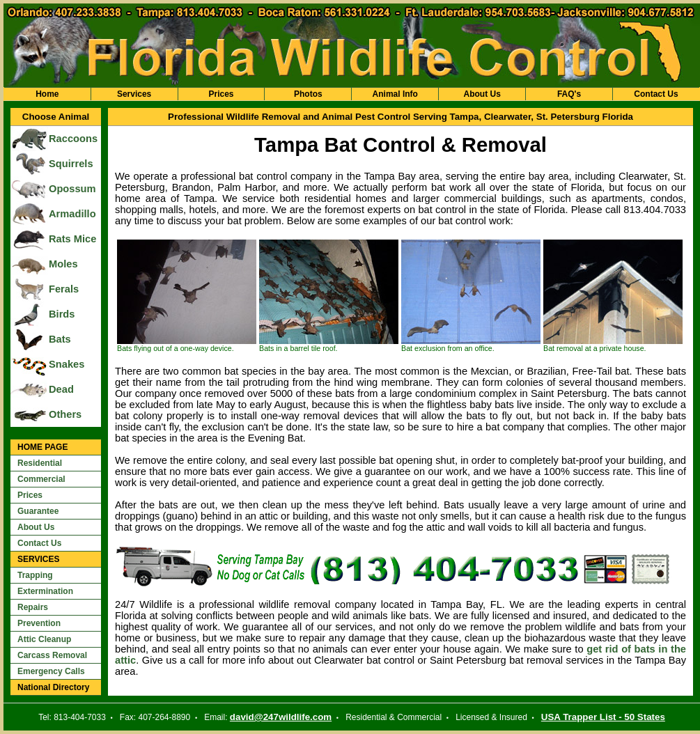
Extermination (45, 591)
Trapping (35, 575)
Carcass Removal (52, 655)
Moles (63, 264)
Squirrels (71, 164)
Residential (40, 463)
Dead (61, 389)
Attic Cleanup (44, 639)
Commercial (41, 479)
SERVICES (38, 559)
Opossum (72, 189)
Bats (60, 339)
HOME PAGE (42, 447)
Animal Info (395, 94)
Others (65, 414)
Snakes (67, 364)
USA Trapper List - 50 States (603, 717)
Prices (221, 94)
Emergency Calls (51, 671)
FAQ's (569, 94)
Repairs (33, 607)
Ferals (64, 289)
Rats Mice (72, 239)
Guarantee (38, 511)
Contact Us (656, 94)
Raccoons (73, 139)
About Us (482, 94)
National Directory (53, 687)
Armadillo (72, 214)
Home (47, 94)
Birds (62, 314)
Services (134, 94)
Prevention (39, 623)
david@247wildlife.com (281, 717)
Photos (308, 94)
